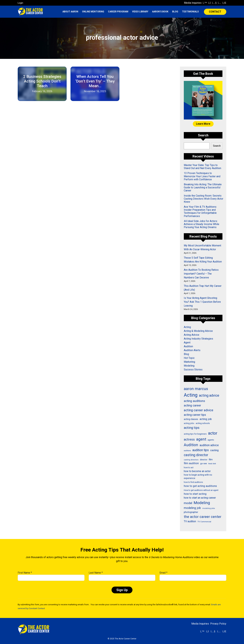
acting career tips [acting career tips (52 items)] (195, 415)
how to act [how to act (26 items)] (189, 468)
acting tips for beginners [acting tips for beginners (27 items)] (195, 434)
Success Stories (193, 370)
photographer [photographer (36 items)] (191, 512)
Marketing (189, 362)
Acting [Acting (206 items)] (191, 395)
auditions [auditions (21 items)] (187, 451)
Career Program (118, 12)
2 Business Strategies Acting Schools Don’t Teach (42, 81)
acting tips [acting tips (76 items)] (192, 428)
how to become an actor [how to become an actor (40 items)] (197, 471)
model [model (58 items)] (188, 503)
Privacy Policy (218, 624)
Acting (187, 327)
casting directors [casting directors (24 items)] (191, 460)
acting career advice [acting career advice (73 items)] (199, 410)
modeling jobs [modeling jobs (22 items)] (209, 508)
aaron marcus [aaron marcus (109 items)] (196, 389)
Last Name (96, 573)
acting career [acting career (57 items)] (192, 405)
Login (20, 3)
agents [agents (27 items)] (211, 440)
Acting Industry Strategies (198, 339)
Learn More (203, 124)
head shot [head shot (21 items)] (212, 464)
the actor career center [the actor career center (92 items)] (203, 517)
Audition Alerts (192, 350)
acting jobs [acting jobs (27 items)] (189, 423)
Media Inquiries (193, 3)
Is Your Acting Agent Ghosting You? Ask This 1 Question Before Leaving (202, 302)
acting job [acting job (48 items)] (206, 419)
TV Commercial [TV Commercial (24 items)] (204, 522)
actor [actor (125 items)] (213, 433)
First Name (25, 573)
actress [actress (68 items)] (189, 439)
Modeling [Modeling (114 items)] (202, 503)
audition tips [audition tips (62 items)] (201, 450)
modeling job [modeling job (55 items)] (192, 508)
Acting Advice (192, 335)
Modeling (189, 366)
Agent (187, 343)
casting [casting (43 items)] (214, 450)
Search (217, 146)
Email (163, 573)
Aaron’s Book (160, 12)
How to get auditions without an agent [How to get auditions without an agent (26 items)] (201, 490)
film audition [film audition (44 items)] (191, 463)
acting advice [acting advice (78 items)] (209, 395)
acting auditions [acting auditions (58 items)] (194, 401)
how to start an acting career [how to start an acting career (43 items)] (200, 498)
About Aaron (70, 12)
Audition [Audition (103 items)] (191, 445)
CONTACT (215, 12)
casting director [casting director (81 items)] (196, 455)
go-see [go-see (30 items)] (204, 463)
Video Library (140, 12)
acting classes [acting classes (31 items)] (191, 419)
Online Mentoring (93, 12)
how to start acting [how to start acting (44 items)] (195, 494)
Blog (175, 12)
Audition (188, 346)
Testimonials (190, 12)
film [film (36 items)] (211, 460)
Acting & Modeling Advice (198, 331)
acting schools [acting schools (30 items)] (203, 423)
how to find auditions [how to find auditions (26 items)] (193, 482)
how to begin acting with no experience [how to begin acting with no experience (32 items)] (198, 476)
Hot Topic (189, 358)
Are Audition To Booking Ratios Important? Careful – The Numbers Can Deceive (201, 274)
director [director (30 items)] (204, 460)
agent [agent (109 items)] (201, 439)
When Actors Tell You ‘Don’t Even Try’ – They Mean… (95, 81)
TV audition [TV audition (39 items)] (190, 521)
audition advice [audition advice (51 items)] (209, 445)
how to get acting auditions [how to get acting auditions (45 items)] (200, 486)
